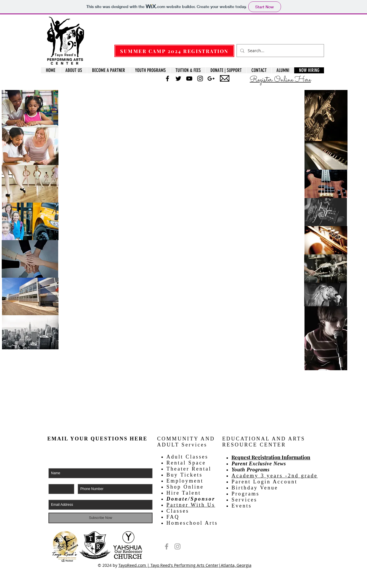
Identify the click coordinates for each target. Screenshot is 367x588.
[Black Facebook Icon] (167, 79)
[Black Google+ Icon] (211, 79)
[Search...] (280, 51)
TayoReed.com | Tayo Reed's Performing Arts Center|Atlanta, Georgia (185, 565)
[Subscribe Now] (100, 518)
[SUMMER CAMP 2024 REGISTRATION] (174, 51)
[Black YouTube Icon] (189, 79)
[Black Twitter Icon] (178, 79)
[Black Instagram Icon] (200, 79)
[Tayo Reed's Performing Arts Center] (167, 546)
